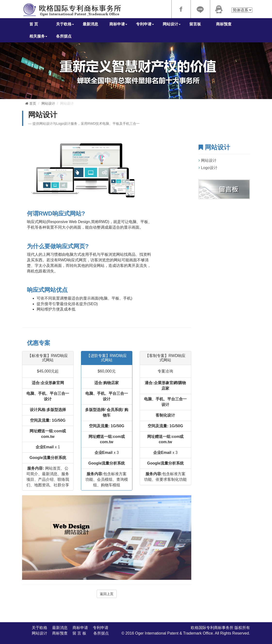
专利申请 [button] (145, 24)
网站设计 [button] (172, 24)
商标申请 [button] (118, 24)
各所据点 (64, 36)
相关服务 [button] (38, 36)
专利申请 (101, 628)
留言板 (195, 24)
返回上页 (107, 594)
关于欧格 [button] (65, 24)
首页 (31, 103)
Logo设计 (209, 168)
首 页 (34, 24)
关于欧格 (40, 628)
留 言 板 (80, 633)
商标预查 (224, 24)
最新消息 (90, 24)
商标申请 (80, 628)
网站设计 (48, 103)
